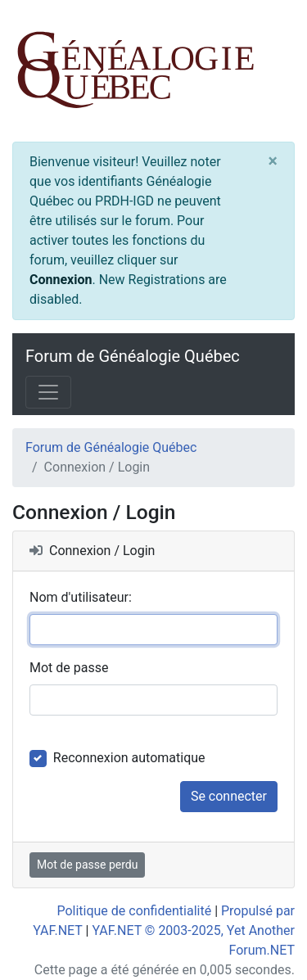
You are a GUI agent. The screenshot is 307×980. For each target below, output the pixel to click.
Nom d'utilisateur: (81, 597)
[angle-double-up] (262, 928)
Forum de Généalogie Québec (133, 356)
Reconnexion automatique (129, 758)
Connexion (61, 280)
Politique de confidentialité (134, 911)
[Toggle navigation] (48, 392)
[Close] (273, 161)
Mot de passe (69, 668)
